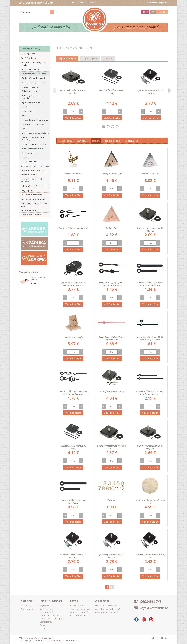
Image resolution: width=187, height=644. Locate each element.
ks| (162, 12)
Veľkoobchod (102, 601)
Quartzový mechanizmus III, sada (112, 92)
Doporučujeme (90, 58)
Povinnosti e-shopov (79, 615)
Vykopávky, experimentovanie (35, 120)
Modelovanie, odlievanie (31, 195)
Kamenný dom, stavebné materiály (33, 97)
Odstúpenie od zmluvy (80, 609)
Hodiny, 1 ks (112, 228)
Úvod (72, 3)
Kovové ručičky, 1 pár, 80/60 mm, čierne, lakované (150, 338)
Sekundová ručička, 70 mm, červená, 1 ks (112, 338)
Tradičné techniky (28, 58)
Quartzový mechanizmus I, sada (112, 391)
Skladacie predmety (31, 91)
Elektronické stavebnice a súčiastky (33, 139)
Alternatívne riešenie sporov (52, 619)
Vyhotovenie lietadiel (31, 102)
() (147, 12)
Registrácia (163, 3)
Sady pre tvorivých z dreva (34, 83)
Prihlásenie (152, 3)
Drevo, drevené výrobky (31, 215)
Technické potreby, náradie (34, 78)
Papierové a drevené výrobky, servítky (33, 64)
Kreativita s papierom (30, 69)
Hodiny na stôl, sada (73, 337)
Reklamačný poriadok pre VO (107, 612)
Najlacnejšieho (113, 141)
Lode (24, 129)
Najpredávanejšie (67, 58)
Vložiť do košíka (73, 118)
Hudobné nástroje (30, 87)
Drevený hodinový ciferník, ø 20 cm (150, 502)
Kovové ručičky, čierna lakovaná (73, 228)
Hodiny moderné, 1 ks (112, 174)
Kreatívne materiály (54, 27)
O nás (81, 3)
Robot (25, 107)
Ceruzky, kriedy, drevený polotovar (31, 180)
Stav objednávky (47, 622)
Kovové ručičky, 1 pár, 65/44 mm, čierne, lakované (112, 284)
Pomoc (74, 601)
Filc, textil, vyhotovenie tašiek (33, 199)
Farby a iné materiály (29, 186)
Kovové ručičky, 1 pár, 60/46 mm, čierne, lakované (150, 284)
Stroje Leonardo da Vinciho (34, 144)
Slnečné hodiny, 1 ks (73, 174)
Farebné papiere (28, 54)
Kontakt (91, 3)
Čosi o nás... (28, 601)
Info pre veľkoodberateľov (106, 606)
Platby (43, 628)
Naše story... (26, 606)
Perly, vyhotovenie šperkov (32, 170)
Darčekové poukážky (29, 210)
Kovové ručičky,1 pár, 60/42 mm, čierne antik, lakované (73, 393)
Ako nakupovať (46, 612)
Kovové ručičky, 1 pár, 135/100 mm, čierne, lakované (150, 393)
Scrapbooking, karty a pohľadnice (35, 166)
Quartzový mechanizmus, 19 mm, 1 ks (73, 92)
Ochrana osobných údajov (81, 612)
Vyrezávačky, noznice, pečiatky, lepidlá (34, 205)
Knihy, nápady (27, 190)
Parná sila (26, 157)
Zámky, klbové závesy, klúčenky (36, 133)
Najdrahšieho (131, 141)
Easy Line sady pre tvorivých (34, 124)
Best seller (82, 141)
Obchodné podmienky (50, 615)
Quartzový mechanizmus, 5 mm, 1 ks (112, 447)
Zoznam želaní (46, 609)
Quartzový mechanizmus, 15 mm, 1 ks (150, 92)
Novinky (108, 58)
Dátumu (96, 141)
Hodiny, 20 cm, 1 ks (150, 174)
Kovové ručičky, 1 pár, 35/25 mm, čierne (73, 502)
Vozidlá (25, 116)
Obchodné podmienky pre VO (108, 609)
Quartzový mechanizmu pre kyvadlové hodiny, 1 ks (73, 284)
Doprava (44, 625)
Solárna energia (29, 153)
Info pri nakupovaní (51, 601)
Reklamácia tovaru (78, 606)
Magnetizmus (28, 111)
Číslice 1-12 (112, 500)
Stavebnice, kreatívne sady (33, 74)
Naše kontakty (27, 609)
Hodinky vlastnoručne (32, 149)
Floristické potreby (28, 175)
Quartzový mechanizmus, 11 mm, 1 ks (73, 556)
